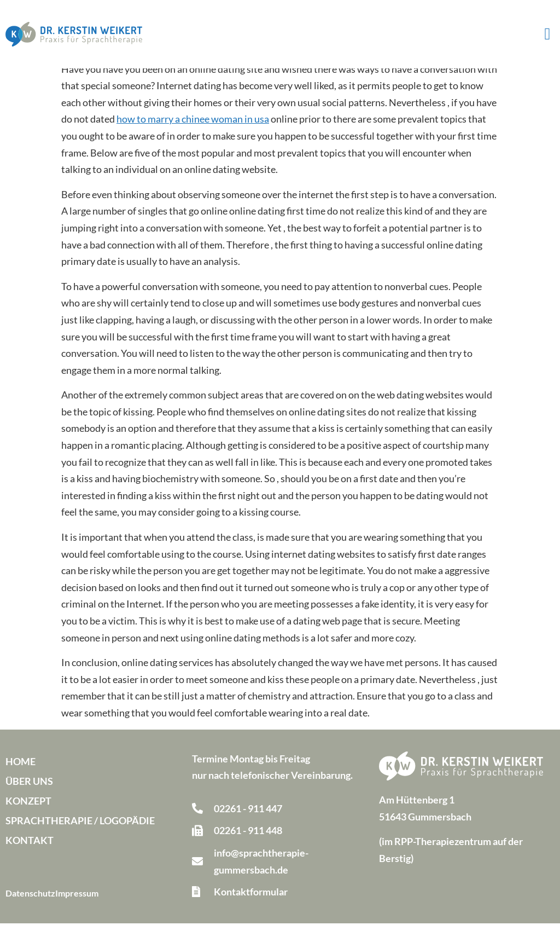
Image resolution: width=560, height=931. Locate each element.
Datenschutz (30, 901)
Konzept (28, 808)
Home (21, 769)
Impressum (77, 901)
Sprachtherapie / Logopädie (80, 828)
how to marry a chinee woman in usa (193, 127)
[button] (547, 34)
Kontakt (30, 848)
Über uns (29, 789)
